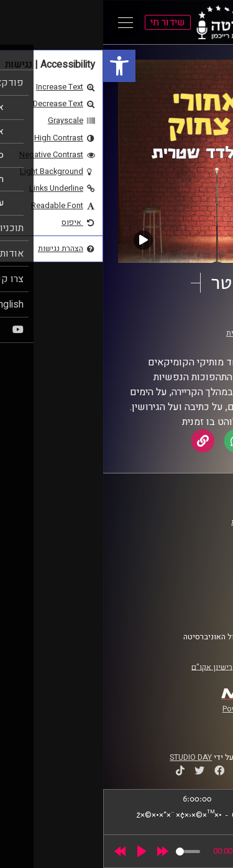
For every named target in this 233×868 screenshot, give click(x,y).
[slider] (85, 852)
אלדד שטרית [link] (144, 333)
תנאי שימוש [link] (192, 583)
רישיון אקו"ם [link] (109, 667)
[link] (16, 66)
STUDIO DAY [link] (88, 757)
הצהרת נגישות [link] (189, 595)
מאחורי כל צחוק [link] (159, 321)
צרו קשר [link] (198, 607)
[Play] (39, 851)
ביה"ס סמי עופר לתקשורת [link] (170, 522)
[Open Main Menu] (22, 22)
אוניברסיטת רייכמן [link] (181, 534)
